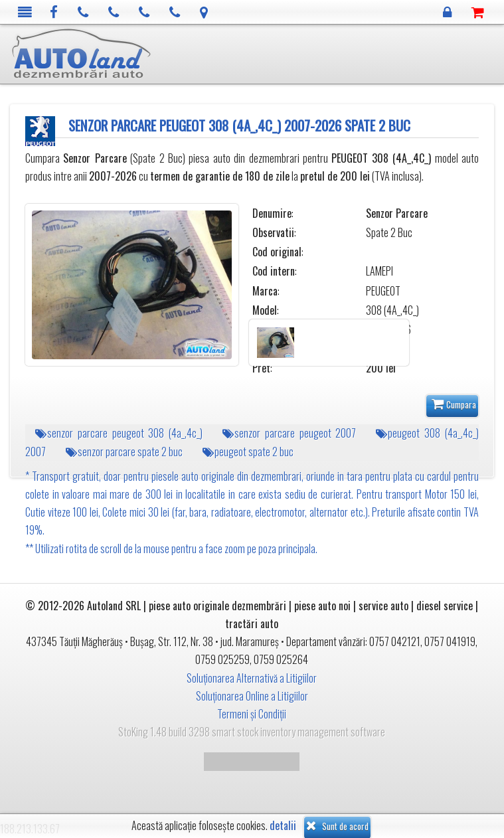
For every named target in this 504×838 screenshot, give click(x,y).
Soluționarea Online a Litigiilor (252, 696)
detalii (283, 826)
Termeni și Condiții (252, 714)
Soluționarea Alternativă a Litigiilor (252, 678)
